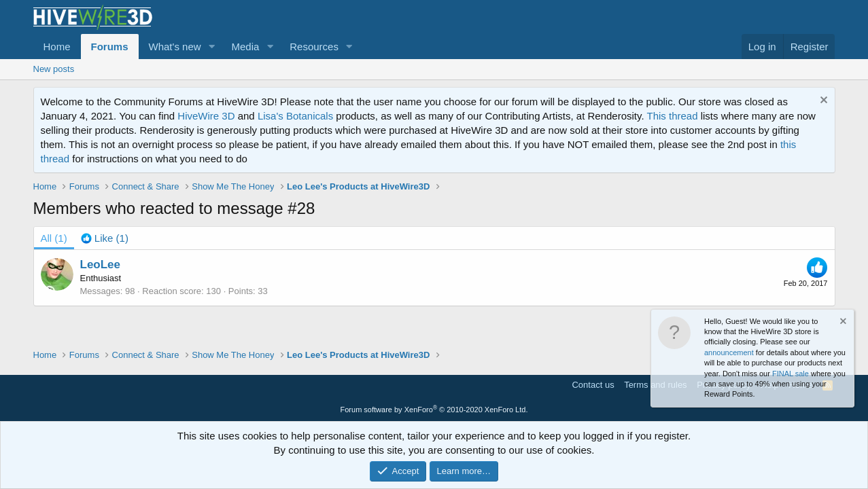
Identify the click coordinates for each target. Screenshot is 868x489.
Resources (314, 47)
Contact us (593, 385)
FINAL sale (791, 374)
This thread (672, 116)
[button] (211, 47)
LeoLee (101, 265)
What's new (175, 47)
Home (57, 47)
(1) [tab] (54, 238)
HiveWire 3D (206, 116)
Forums (110, 47)
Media (245, 47)
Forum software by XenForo (434, 410)
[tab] (105, 238)
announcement (729, 352)
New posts (54, 69)
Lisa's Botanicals (295, 116)
